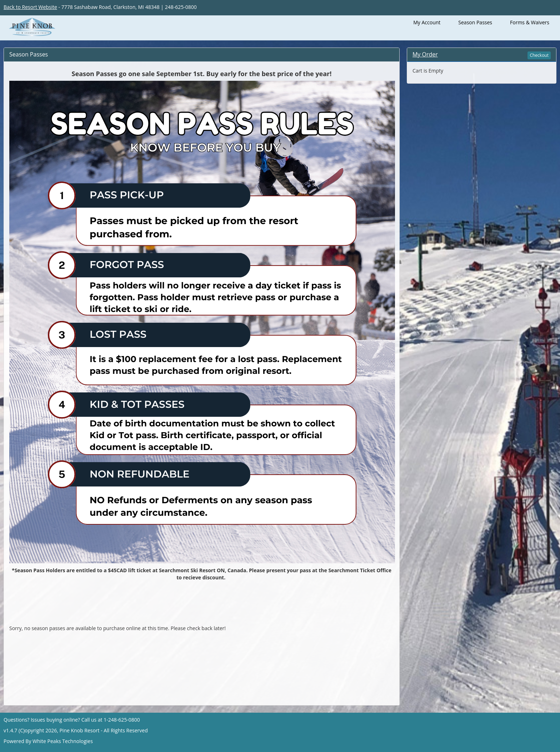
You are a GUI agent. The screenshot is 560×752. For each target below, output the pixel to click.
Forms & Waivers (530, 22)
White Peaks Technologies (63, 741)
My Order (425, 54)
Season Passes (475, 22)
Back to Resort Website (30, 7)
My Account (427, 22)
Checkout (539, 55)
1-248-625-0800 (122, 720)
